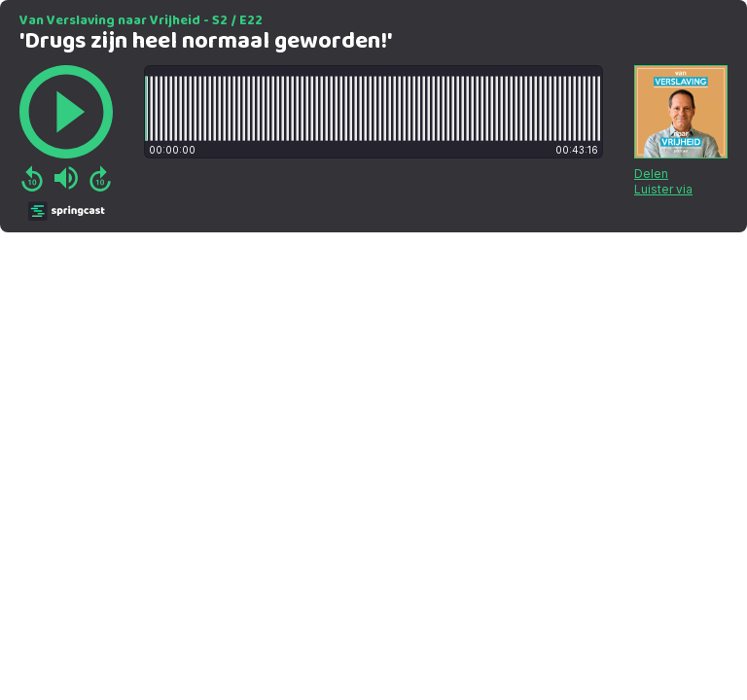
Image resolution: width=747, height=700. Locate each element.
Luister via (663, 189)
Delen (651, 174)
